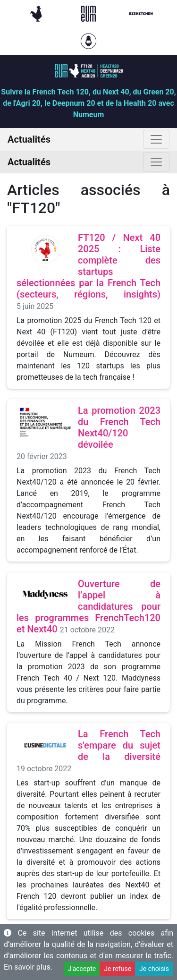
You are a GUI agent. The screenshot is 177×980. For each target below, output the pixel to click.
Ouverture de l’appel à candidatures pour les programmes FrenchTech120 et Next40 (88, 606)
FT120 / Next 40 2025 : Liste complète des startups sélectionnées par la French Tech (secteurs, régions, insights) (88, 266)
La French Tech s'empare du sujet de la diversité (119, 745)
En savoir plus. (28, 967)
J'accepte (82, 969)
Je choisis (154, 969)
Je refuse (118, 969)
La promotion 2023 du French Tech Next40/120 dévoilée (119, 427)
